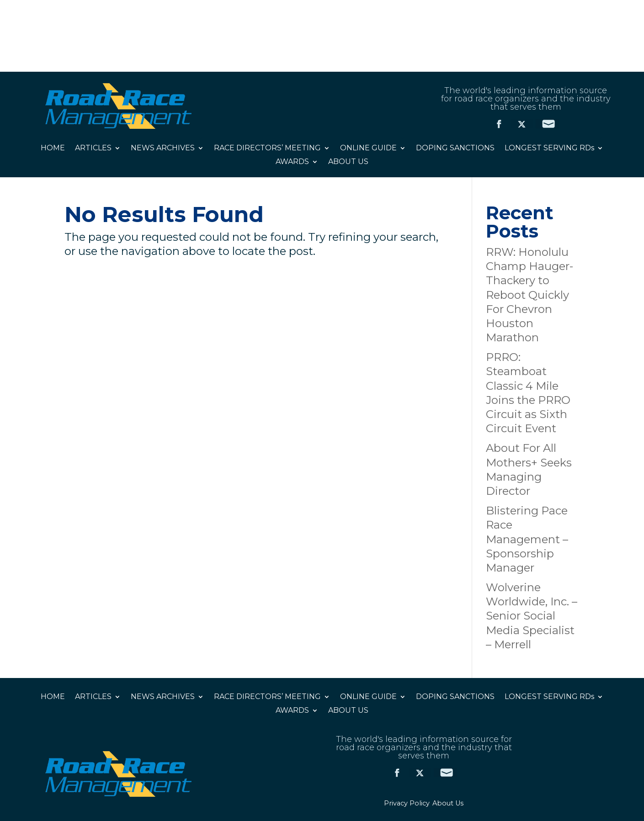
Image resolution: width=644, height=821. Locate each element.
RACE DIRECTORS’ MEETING (267, 148)
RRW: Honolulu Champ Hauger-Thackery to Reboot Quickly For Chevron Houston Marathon (530, 295)
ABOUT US (348, 162)
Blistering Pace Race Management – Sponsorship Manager (527, 539)
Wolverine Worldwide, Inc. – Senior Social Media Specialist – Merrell (532, 616)
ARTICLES (93, 148)
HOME (53, 148)
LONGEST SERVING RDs (549, 148)
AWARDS (292, 162)
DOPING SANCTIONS (455, 148)
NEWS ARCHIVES (163, 148)
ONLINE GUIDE (368, 148)
